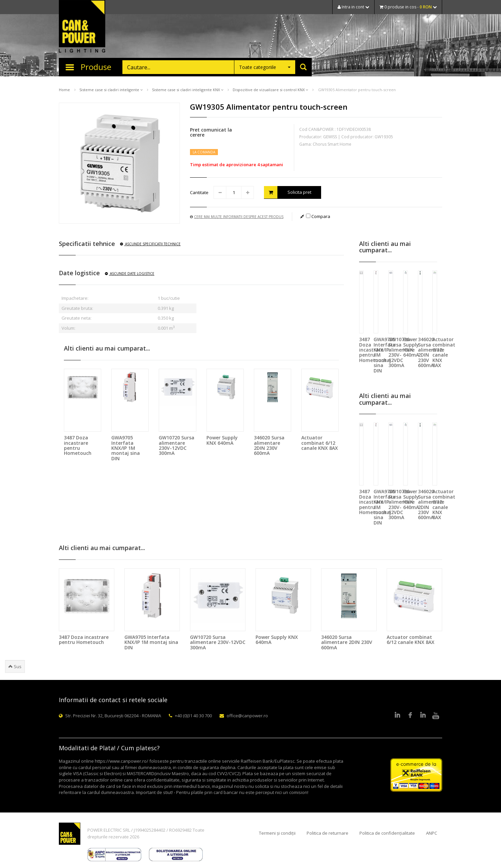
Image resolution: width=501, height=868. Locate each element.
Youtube (436, 716)
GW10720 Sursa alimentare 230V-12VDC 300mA (177, 445)
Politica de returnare (327, 833)
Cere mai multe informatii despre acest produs (237, 217)
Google (423, 716)
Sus (15, 666)
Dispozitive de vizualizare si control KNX (270, 90)
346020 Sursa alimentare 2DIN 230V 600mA (269, 445)
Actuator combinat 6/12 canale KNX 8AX (320, 443)
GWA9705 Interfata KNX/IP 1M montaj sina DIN (126, 448)
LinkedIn (397, 716)
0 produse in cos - (408, 7)
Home (64, 90)
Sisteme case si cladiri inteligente (111, 90)
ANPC (432, 833)
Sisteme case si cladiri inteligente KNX (188, 90)
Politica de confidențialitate (387, 833)
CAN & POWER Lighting (82, 27)
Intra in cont (353, 7)
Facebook (410, 716)
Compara (318, 216)
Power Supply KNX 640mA (222, 440)
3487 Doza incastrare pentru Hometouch (78, 445)
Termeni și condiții (277, 833)
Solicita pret (288, 192)
